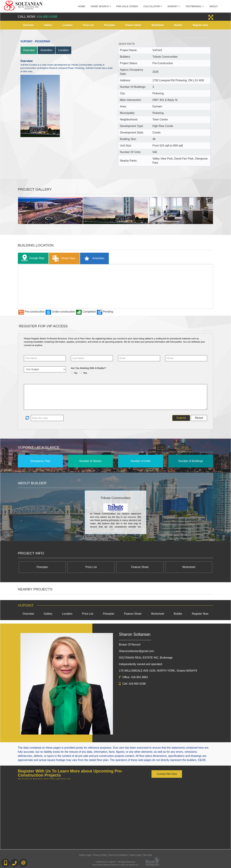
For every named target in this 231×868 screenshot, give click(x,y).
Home (82, 6)
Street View (63, 258)
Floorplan (110, 25)
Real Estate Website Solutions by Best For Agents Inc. (115, 865)
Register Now (200, 25)
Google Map (32, 258)
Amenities (46, 50)
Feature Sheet (133, 25)
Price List (88, 25)
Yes (85, 373)
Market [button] (174, 6)
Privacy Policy (100, 855)
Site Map (148, 855)
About (214, 6)
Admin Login (85, 855)
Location (68, 25)
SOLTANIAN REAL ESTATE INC (146, 658)
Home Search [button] (101, 6)
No (76, 373)
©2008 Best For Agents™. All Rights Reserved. (115, 862)
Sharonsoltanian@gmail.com (136, 651)
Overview (28, 25)
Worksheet (158, 25)
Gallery (48, 25)
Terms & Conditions (118, 855)
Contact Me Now (167, 774)
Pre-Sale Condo (127, 6)
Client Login (136, 855)
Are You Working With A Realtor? (88, 368)
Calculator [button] (153, 6)
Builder (178, 25)
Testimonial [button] (195, 6)
